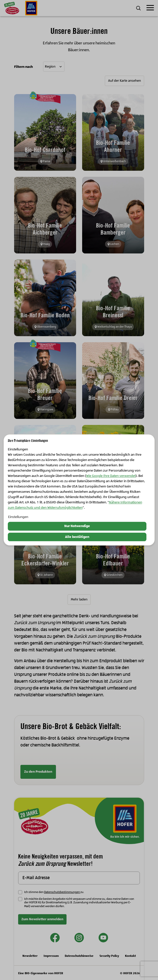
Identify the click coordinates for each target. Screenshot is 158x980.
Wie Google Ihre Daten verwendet (111, 476)
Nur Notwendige (77, 526)
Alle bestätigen (77, 537)
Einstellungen (18, 517)
